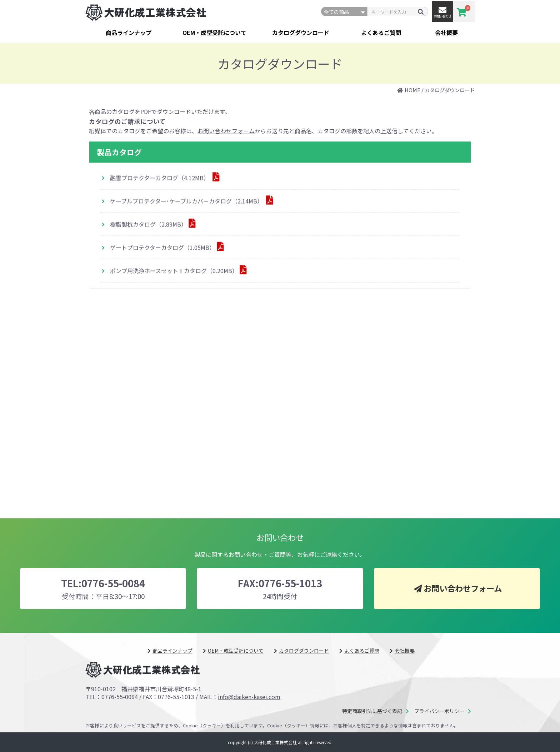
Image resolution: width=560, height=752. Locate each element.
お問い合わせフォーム (226, 131)
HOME (412, 90)
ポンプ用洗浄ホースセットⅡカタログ (174, 271)
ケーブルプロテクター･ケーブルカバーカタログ (187, 201)
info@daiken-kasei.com (249, 697)
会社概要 (446, 33)
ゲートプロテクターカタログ (162, 248)
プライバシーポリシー (439, 711)
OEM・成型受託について (214, 33)
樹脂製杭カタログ (148, 225)
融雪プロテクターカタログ (160, 178)
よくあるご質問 (381, 33)
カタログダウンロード (301, 33)
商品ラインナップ (129, 33)
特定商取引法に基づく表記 (372, 711)
